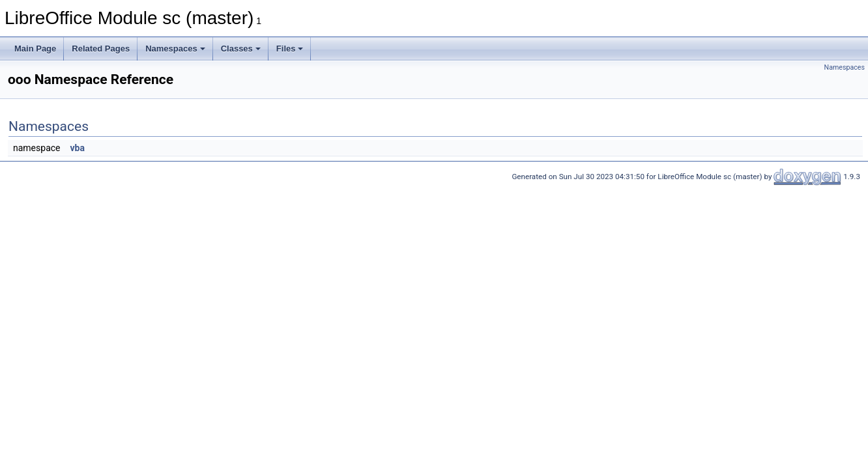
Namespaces (175, 49)
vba (77, 148)
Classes (241, 49)
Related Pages (101, 49)
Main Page (35, 49)
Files (290, 49)
